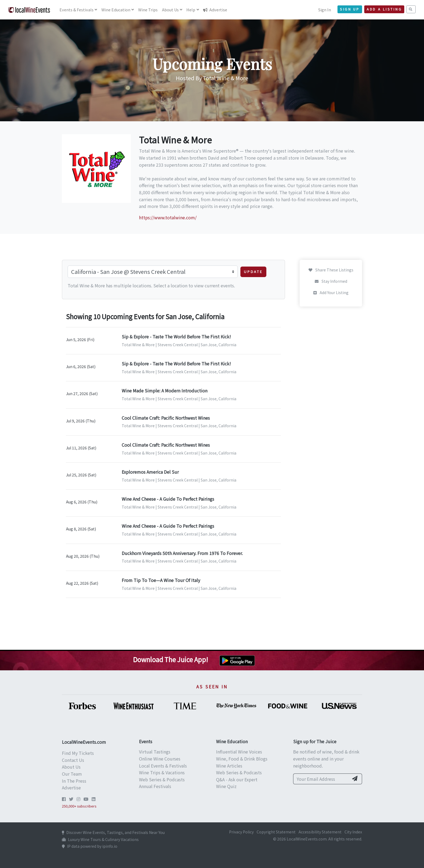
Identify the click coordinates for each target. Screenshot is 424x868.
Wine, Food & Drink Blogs (242, 759)
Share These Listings (331, 270)
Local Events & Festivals (163, 766)
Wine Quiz (226, 786)
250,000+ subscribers (79, 806)
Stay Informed (331, 281)
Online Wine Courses (160, 759)
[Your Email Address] (321, 779)
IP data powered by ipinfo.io (90, 846)
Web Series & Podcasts (162, 779)
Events (77, 10)
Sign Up (350, 9)
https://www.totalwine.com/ (168, 217)
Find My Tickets (78, 753)
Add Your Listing (331, 292)
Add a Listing (384, 9)
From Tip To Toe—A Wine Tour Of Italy (161, 580)
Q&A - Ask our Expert (237, 779)
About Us (71, 767)
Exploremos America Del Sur (150, 472)
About (170, 10)
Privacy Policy (241, 832)
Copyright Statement (276, 832)
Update (253, 272)
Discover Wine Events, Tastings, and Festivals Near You (113, 832)
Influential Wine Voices (239, 752)
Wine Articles (229, 766)
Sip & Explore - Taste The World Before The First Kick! (176, 337)
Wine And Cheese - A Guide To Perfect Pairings (168, 499)
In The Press (74, 781)
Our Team (72, 774)
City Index (353, 832)
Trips (148, 10)
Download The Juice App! (170, 659)
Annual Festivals (155, 786)
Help (191, 10)
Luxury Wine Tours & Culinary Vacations (100, 839)
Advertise (215, 10)
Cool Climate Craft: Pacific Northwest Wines (166, 418)
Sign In (325, 10)
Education (116, 10)
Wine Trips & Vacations (162, 772)
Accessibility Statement (320, 832)
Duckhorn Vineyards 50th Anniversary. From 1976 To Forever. (182, 553)
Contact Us (73, 760)
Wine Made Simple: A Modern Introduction (165, 391)
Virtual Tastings (155, 752)
